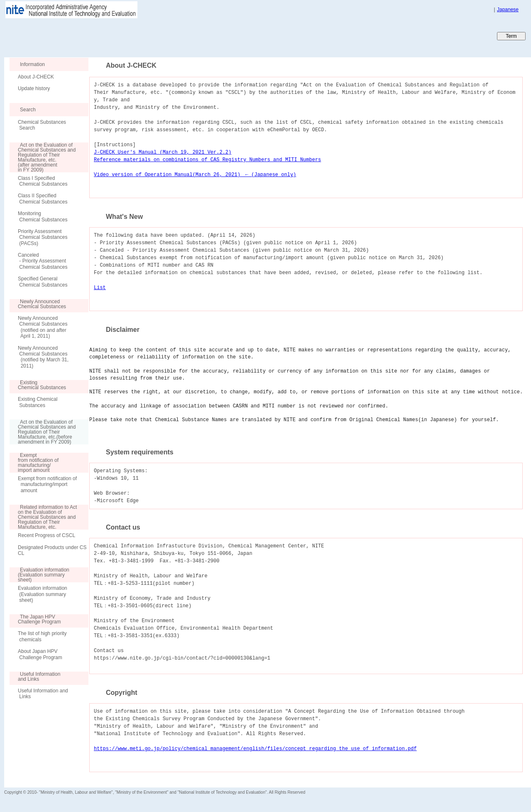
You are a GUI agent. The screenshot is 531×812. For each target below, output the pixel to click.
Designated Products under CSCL (52, 550)
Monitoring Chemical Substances (43, 216)
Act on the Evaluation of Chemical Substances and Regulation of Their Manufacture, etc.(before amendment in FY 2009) (43, 432)
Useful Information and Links (43, 694)
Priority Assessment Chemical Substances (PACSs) (43, 237)
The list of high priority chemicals (42, 636)
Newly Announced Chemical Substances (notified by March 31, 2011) (43, 357)
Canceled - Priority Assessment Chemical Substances (43, 261)
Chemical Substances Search (42, 125)
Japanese (508, 10)
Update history (34, 88)
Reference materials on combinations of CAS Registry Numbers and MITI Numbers (207, 160)
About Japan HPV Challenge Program (40, 654)
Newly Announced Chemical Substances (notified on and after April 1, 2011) (43, 327)
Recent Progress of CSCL (46, 535)
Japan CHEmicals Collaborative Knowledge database (105, 36)
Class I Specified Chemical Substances (43, 181)
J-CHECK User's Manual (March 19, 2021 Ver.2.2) (163, 152)
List (100, 288)
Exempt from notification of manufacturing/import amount (47, 485)
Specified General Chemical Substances (43, 282)
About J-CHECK (36, 77)
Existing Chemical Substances (38, 402)
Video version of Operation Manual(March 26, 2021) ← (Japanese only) (195, 175)
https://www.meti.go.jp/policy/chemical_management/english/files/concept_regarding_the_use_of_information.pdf (255, 749)
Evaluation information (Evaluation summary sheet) (43, 594)
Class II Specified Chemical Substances (43, 199)
